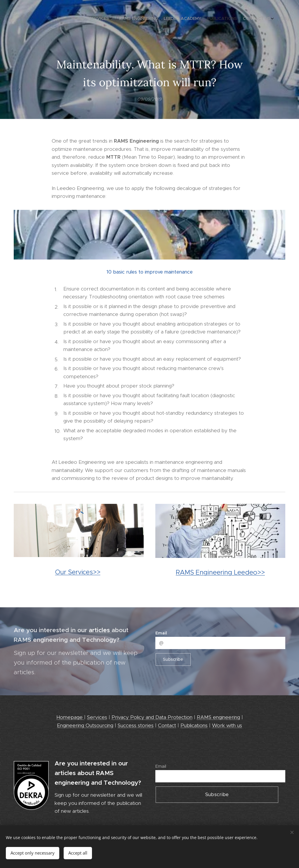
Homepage (70, 717)
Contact (167, 725)
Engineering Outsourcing (85, 725)
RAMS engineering (218, 717)
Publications (194, 725)
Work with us (227, 725)
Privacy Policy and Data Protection (152, 717)
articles (100, 630)
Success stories (136, 725)
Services (97, 717)
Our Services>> (78, 572)
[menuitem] (246, 19)
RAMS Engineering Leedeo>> (220, 572)
